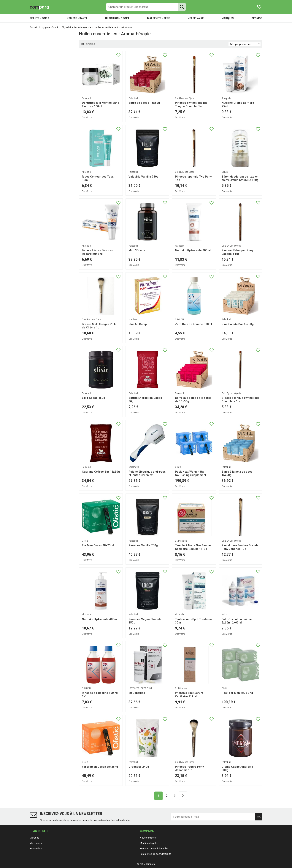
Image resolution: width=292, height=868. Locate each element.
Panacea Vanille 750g (143, 545)
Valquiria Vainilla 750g (143, 177)
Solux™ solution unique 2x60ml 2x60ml (237, 621)
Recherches (36, 849)
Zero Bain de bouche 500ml (193, 324)
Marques (34, 838)
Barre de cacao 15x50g (144, 103)
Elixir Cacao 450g (93, 398)
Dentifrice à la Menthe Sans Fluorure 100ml (100, 105)
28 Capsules (137, 693)
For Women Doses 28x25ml (100, 767)
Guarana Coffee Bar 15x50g (101, 472)
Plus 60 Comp (138, 324)
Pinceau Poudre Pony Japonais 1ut (189, 768)
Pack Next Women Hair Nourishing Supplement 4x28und (191, 475)
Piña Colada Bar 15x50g (238, 324)
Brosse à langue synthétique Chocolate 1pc (241, 400)
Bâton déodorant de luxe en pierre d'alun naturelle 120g (240, 178)
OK (259, 817)
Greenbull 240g (139, 767)
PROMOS (257, 18)
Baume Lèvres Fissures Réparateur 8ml (97, 252)
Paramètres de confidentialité (155, 854)
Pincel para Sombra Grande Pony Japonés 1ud (240, 547)
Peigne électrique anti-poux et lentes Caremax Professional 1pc (147, 475)
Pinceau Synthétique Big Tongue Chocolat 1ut (191, 105)
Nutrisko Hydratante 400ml (100, 619)
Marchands (36, 843)
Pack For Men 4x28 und (237, 693)
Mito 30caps (137, 250)
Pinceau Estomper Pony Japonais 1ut (237, 252)
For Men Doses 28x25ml (98, 545)
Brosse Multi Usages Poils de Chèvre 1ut (99, 326)
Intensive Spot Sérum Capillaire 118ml (189, 695)
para (39, 7)
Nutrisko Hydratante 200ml (193, 250)
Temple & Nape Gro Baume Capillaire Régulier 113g (193, 547)
